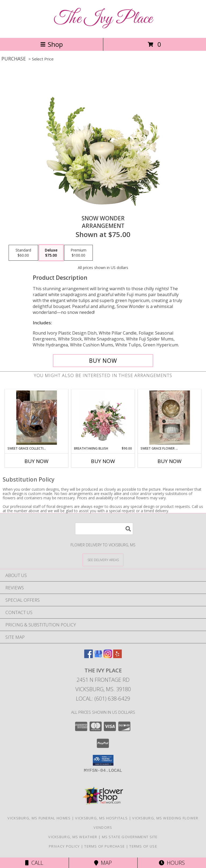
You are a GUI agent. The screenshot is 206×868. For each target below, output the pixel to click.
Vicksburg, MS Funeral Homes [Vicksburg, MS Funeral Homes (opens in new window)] (39, 818)
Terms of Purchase (104, 846)
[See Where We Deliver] (103, 560)
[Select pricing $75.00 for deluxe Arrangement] (51, 253)
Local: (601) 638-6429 (103, 699)
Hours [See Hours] (172, 863)
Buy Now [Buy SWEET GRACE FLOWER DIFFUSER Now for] (170, 461)
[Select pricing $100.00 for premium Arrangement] (78, 253)
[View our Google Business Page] (98, 656)
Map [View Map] (103, 863)
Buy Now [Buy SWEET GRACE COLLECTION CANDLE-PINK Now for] (36, 461)
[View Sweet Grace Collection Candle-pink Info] (37, 418)
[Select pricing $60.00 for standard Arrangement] (23, 253)
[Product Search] (104, 529)
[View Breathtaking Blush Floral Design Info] (103, 418)
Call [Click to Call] (34, 863)
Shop (51, 44)
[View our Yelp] (117, 656)
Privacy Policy (64, 846)
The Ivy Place (103, 19)
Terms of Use (143, 846)
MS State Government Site (130, 837)
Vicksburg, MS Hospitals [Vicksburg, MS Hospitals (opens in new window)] (101, 818)
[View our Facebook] (89, 656)
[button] (103, 760)
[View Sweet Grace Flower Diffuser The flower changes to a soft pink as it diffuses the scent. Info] (170, 418)
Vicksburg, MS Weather (73, 837)
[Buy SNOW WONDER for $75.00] (103, 361)
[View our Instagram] (108, 656)
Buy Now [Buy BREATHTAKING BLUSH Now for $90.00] (103, 461)
